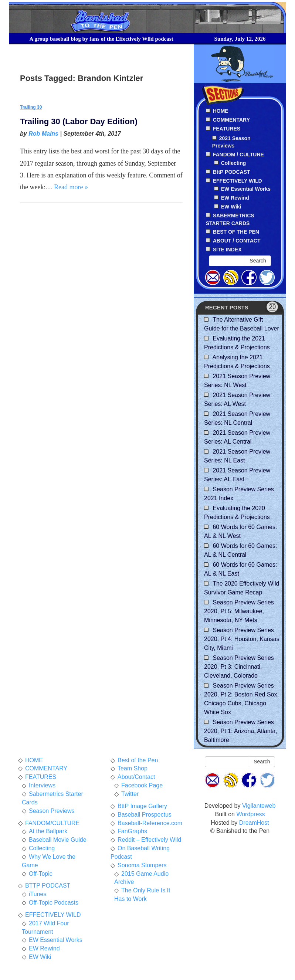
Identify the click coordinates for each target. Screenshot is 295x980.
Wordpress (250, 814)
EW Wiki (231, 207)
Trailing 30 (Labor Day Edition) (79, 121)
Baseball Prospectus (145, 815)
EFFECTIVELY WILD (53, 915)
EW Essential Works (246, 189)
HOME (34, 760)
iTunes (38, 894)
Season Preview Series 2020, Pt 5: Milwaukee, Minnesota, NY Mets (239, 611)
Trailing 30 (31, 107)
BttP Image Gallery (142, 806)
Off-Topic (41, 874)
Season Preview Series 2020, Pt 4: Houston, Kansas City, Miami (242, 639)
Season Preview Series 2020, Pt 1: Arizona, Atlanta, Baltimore (240, 731)
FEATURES (41, 777)
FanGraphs (132, 831)
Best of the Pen (138, 760)
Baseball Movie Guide (58, 840)
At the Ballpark (48, 831)
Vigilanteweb (259, 806)
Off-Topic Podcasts (54, 903)
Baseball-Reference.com (150, 823)
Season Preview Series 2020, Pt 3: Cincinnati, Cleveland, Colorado (239, 667)
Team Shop (133, 768)
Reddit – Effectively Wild (149, 840)
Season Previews (52, 811)
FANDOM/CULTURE (52, 823)
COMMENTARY (46, 768)
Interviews (42, 785)
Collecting (234, 163)
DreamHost (254, 823)
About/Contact (136, 777)
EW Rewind (235, 198)
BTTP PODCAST (48, 886)
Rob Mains (43, 134)
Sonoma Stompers (142, 865)
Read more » (71, 187)
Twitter (130, 794)
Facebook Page (142, 785)
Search (258, 261)
